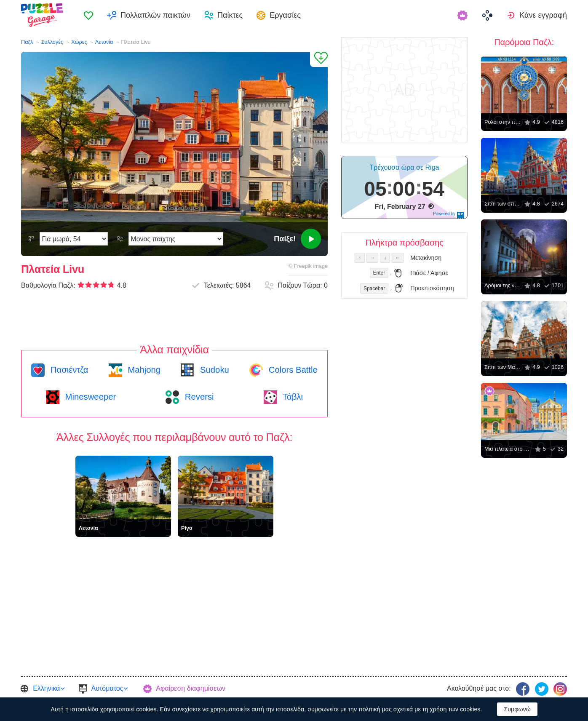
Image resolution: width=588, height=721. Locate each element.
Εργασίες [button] (285, 15)
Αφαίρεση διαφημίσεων (191, 688)
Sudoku (213, 370)
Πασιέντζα (68, 370)
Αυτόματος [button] (107, 688)
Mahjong (143, 370)
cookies (146, 709)
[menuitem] (88, 15)
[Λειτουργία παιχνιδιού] (176, 239)
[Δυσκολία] (74, 239)
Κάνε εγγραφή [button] (543, 15)
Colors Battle (292, 370)
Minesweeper (89, 397)
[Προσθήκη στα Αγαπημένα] (319, 59)
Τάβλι (292, 397)
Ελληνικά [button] (46, 688)
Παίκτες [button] (230, 15)
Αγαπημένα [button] (88, 15)
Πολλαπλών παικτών (155, 15)
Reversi (198, 397)
